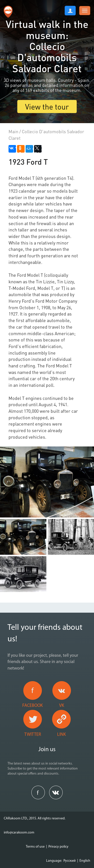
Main (13, 131)
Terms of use (35, 847)
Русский (70, 861)
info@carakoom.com (19, 833)
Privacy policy (58, 847)
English (85, 861)
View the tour (47, 107)
